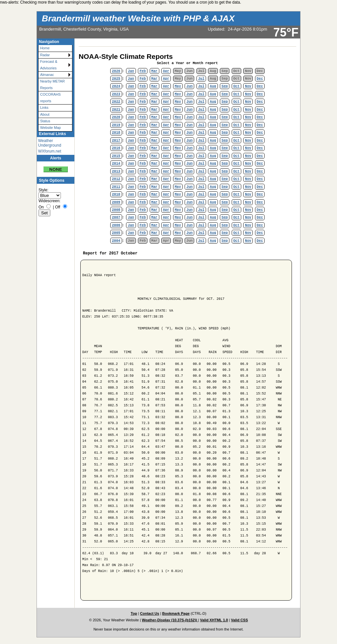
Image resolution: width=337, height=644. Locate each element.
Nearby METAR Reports (52, 84)
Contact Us (149, 613)
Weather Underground (50, 143)
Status (45, 121)
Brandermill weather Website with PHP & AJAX (138, 18)
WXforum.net (50, 151)
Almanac (47, 75)
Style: (43, 190)
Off (58, 207)
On (41, 207)
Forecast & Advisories (49, 65)
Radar (45, 55)
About (45, 114)
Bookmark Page (176, 613)
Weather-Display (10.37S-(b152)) (170, 620)
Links (44, 107)
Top (134, 613)
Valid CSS (240, 620)
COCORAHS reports (50, 97)
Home (45, 48)
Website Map (51, 128)
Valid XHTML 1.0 (214, 620)
